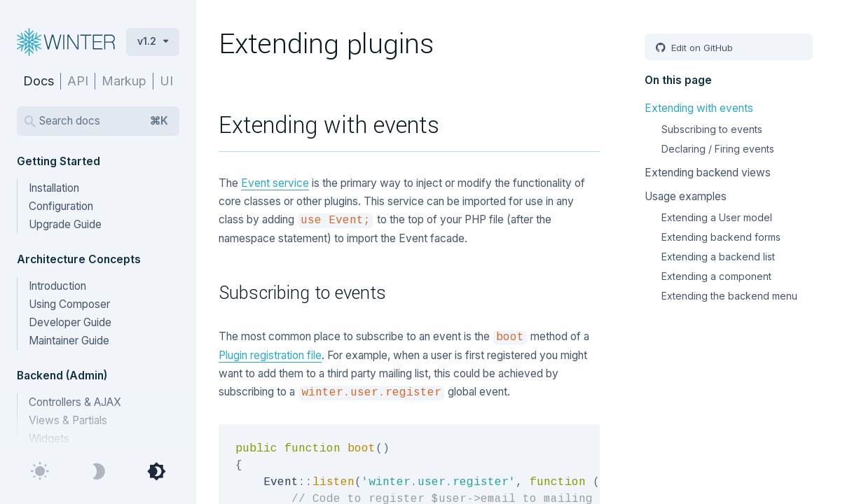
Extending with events (699, 108)
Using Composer (69, 304)
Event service (275, 183)
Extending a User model (717, 217)
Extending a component (716, 276)
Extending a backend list (718, 257)
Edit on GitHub (701, 48)
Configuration (61, 206)
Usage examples (686, 196)
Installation (54, 188)
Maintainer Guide (69, 341)
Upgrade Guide (65, 224)
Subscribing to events (712, 129)
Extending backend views (708, 173)
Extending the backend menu (729, 296)
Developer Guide (70, 322)
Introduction (57, 286)
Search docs (104, 121)
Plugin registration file (270, 355)
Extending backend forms (721, 237)
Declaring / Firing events (718, 149)
